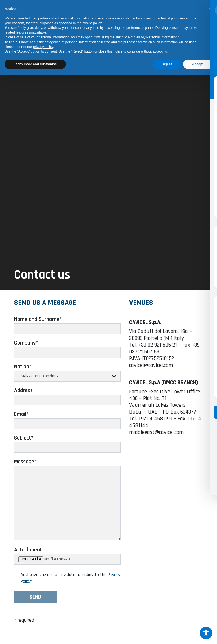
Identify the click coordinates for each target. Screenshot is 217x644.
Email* (21, 418)
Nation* (23, 370)
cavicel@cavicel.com (151, 369)
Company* (26, 347)
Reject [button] (167, 64)
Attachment (28, 553)
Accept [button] (198, 64)
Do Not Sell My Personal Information (150, 37)
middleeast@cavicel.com (156, 436)
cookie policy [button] (92, 23)
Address (23, 394)
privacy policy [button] (43, 47)
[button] (210, 9)
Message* (25, 465)
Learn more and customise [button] (35, 64)
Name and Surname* (38, 323)
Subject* (24, 441)
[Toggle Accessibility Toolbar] (206, 633)
